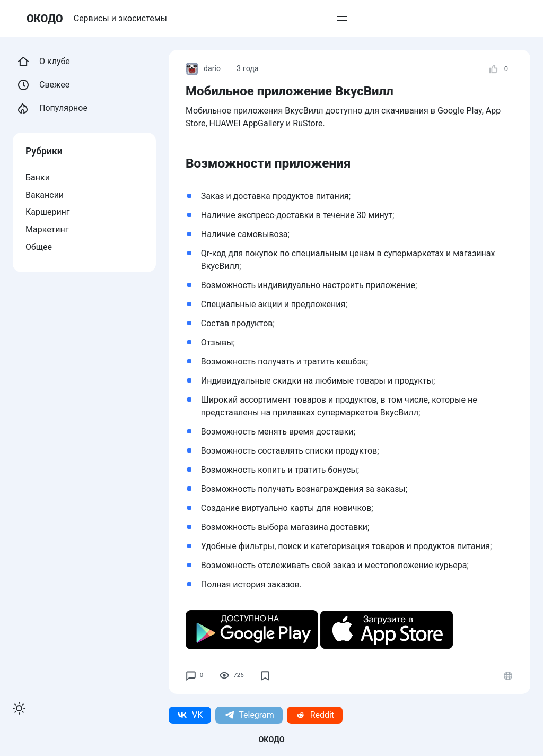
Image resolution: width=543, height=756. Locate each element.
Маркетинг (47, 229)
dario (203, 69)
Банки (38, 177)
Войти (431, 18)
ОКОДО (45, 18)
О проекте (392, 18)
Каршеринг (48, 212)
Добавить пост (337, 18)
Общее (39, 247)
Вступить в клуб (271, 18)
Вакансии (45, 195)
